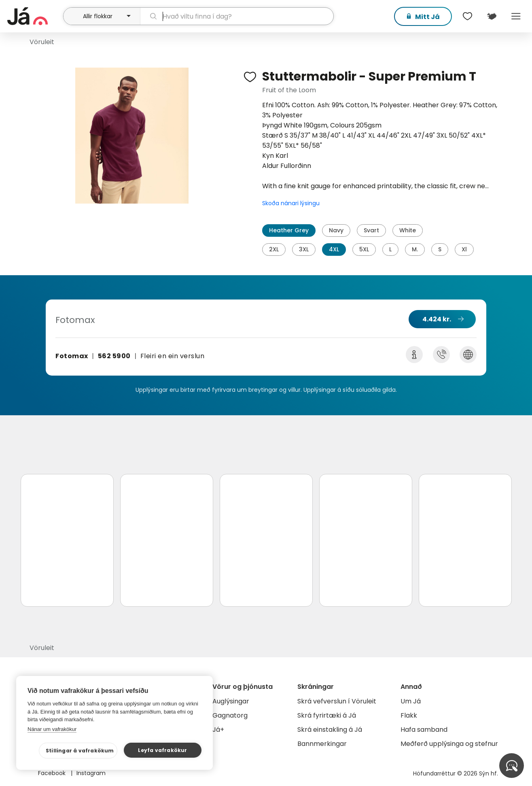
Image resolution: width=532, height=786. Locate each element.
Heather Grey (289, 230)
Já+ (218, 730)
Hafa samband (424, 730)
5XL (364, 249)
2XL (274, 249)
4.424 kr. (437, 319)
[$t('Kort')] (492, 16)
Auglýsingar (231, 701)
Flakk (409, 715)
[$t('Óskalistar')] (467, 16)
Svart (371, 230)
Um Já (411, 701)
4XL (334, 249)
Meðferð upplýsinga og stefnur (449, 744)
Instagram (91, 773)
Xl (464, 249)
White (408, 230)
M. (415, 249)
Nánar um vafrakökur (52, 729)
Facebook (53, 773)
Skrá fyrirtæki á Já (327, 715)
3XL (304, 249)
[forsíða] (34, 16)
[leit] (237, 16)
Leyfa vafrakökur (162, 750)
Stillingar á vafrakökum (80, 751)
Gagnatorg (230, 715)
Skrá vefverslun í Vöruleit (337, 701)
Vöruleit (42, 42)
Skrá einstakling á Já (330, 730)
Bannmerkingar (322, 744)
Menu (516, 16)
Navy (336, 230)
